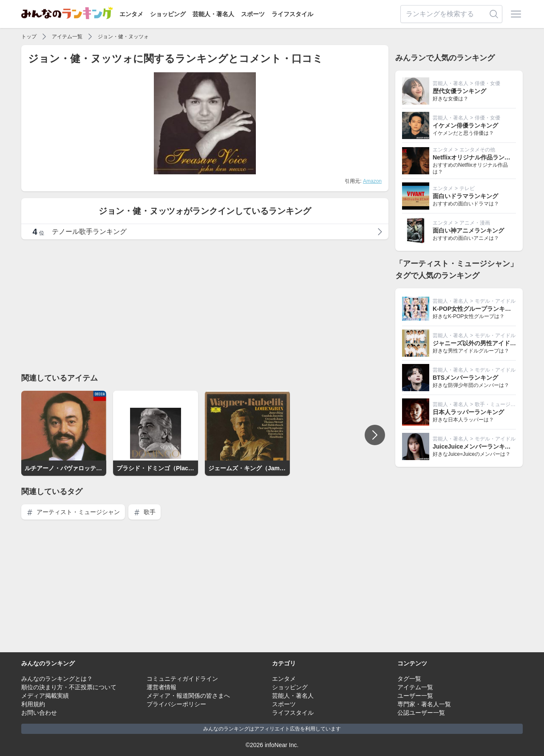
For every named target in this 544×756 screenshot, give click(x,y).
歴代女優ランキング (459, 91)
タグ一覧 (409, 679)
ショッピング (168, 14)
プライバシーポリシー (176, 704)
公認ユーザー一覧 (421, 713)
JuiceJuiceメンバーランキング (475, 446)
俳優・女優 (487, 83)
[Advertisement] (205, 306)
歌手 (144, 512)
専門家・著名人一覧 (424, 704)
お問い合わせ (39, 713)
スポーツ (253, 14)
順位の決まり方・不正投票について (69, 687)
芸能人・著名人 (213, 14)
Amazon (372, 181)
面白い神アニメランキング (468, 230)
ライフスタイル (292, 14)
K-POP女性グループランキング (475, 309)
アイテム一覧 (67, 37)
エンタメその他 (477, 150)
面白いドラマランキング (465, 196)
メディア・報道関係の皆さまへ (188, 696)
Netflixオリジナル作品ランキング (477, 157)
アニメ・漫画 (475, 223)
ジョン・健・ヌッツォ (123, 37)
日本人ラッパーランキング (468, 412)
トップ (29, 37)
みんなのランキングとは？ (57, 679)
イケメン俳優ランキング (465, 125)
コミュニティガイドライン (182, 679)
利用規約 (33, 704)
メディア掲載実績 (45, 696)
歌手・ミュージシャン (500, 404)
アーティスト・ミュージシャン (73, 512)
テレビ (467, 188)
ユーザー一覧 (415, 696)
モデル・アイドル (495, 301)
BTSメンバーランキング (465, 378)
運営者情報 (161, 687)
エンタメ (131, 14)
